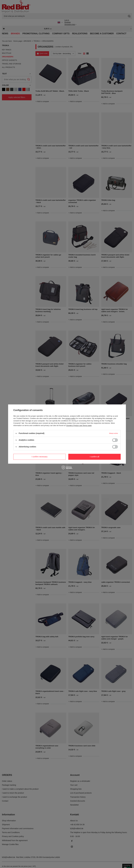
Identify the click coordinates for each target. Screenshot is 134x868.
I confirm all (94, 457)
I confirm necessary (39, 457)
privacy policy (70, 418)
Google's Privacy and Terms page (79, 425)
